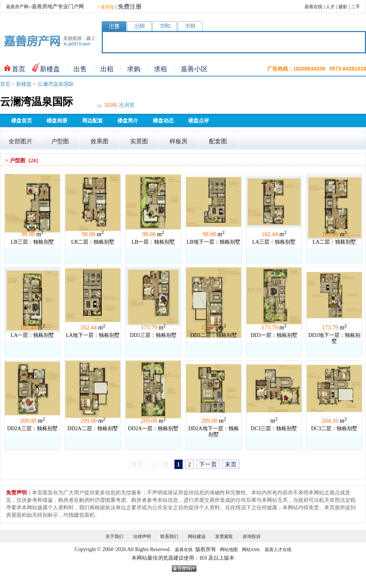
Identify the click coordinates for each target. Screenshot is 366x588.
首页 (19, 69)
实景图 (139, 141)
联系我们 (169, 537)
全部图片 (20, 141)
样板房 (179, 141)
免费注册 (130, 7)
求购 (134, 69)
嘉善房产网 (17, 7)
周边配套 (92, 121)
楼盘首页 (22, 121)
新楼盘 (50, 69)
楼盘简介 (128, 121)
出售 (80, 69)
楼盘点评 (199, 121)
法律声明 (142, 537)
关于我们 (114, 537)
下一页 (208, 464)
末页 (231, 464)
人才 (330, 7)
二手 (356, 7)
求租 (161, 69)
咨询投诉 (252, 537)
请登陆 (105, 7)
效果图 (100, 141)
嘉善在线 (313, 7)
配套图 (218, 141)
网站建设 (197, 537)
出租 (107, 69)
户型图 (60, 141)
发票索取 (224, 537)
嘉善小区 (194, 69)
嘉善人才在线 (278, 550)
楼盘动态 (163, 121)
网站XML (251, 550)
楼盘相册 (57, 121)
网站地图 (229, 550)
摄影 (343, 7)
